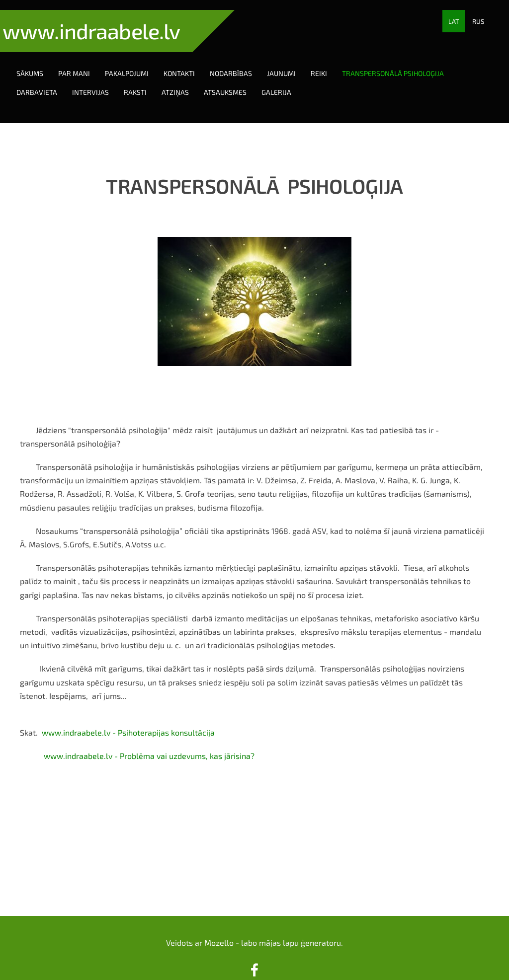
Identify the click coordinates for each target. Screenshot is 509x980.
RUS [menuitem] (478, 21)
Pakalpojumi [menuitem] (137, 63)
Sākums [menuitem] (40, 63)
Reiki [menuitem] (329, 63)
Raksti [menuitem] (145, 82)
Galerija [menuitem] (286, 82)
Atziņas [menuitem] (185, 82)
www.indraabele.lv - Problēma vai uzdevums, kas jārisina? (149, 736)
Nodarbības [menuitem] (241, 63)
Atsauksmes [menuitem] (235, 82)
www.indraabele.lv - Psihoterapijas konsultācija (128, 713)
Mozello (219, 923)
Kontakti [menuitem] (189, 63)
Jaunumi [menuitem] (291, 63)
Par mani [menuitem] (84, 63)
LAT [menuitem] (454, 21)
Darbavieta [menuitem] (47, 82)
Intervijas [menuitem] (100, 82)
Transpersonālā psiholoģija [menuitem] (403, 63)
